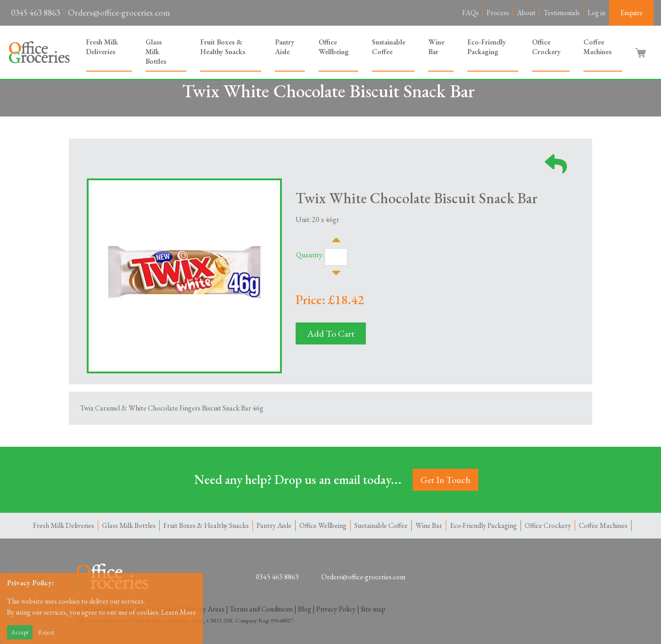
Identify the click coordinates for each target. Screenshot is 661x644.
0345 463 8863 (36, 13)
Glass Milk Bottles (156, 52)
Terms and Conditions (261, 609)
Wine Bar (436, 47)
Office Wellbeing (334, 47)
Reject (46, 632)
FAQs (471, 13)
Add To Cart (331, 333)
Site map (373, 609)
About (526, 13)
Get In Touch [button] (445, 480)
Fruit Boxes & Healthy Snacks (223, 47)
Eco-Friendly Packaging (487, 47)
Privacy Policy (336, 609)
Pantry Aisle (285, 47)
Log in (597, 13)
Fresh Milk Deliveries (102, 47)
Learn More (179, 612)
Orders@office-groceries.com (119, 13)
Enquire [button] (631, 13)
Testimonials (562, 13)
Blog (305, 609)
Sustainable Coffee (389, 47)
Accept (20, 632)
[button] (641, 52)
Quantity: (310, 255)
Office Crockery (546, 47)
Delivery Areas (203, 609)
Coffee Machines (597, 47)
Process (498, 13)
